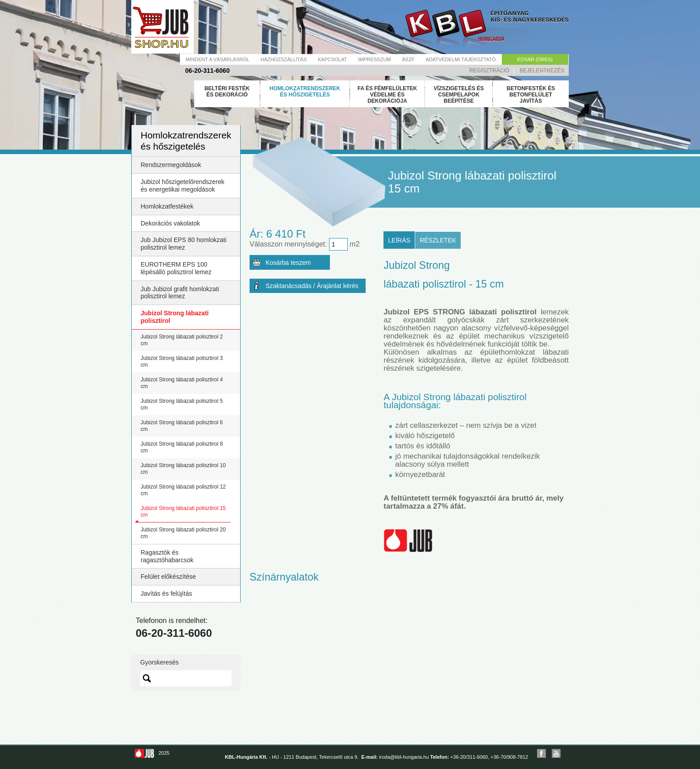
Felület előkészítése (168, 577)
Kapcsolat (332, 59)
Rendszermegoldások (171, 165)
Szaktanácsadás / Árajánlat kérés (312, 286)
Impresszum (374, 59)
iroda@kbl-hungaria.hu (404, 757)
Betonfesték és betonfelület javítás (531, 95)
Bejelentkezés (542, 71)
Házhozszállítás (284, 59)
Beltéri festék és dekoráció (227, 92)
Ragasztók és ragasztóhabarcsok (167, 556)
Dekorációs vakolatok (170, 223)
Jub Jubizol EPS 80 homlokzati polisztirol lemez (183, 244)
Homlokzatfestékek (167, 206)
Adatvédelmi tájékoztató (461, 59)
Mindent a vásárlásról (218, 59)
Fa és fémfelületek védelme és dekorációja (387, 95)
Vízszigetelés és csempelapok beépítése (459, 95)
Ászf (408, 59)
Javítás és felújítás (166, 593)
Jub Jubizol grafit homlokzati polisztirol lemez (180, 293)
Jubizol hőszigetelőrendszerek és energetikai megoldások (183, 186)
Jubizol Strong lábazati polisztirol (175, 317)
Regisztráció (489, 71)
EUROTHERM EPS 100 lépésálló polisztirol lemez (176, 268)
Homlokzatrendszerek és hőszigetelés (305, 92)
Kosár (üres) (535, 59)
